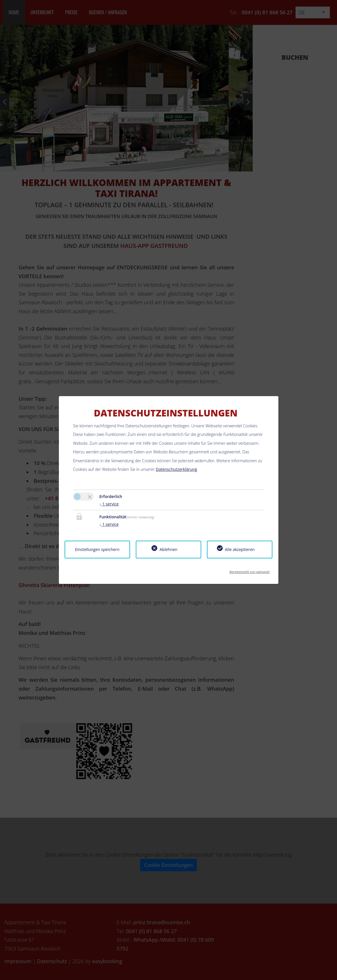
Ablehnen (168, 549)
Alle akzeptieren (240, 549)
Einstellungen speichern (97, 549)
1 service (109, 504)
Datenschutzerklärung (176, 469)
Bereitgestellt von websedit (250, 570)
